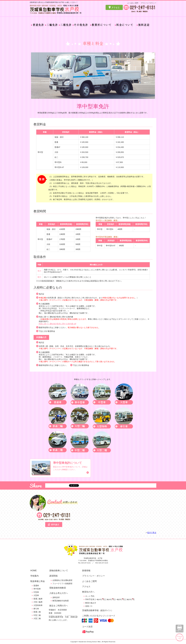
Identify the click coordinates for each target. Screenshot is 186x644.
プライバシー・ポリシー (94, 576)
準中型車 (37, 589)
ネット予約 (90, 596)
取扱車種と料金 (38, 581)
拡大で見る (152, 533)
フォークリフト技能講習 (62, 584)
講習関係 (53, 576)
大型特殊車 (38, 605)
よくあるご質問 (133, 3)
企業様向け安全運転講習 (62, 580)
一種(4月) (99, 600)
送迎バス (89, 606)
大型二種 (37, 618)
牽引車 (36, 609)
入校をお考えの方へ (59, 593)
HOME (34, 570)
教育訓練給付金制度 (61, 601)
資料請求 (56, 597)
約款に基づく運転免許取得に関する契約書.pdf (57, 324)
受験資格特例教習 (58, 588)
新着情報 (86, 570)
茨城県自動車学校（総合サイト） (98, 610)
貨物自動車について (59, 570)
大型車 (36, 595)
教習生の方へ (88, 592)
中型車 (36, 592)
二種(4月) (109, 600)
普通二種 (37, 612)
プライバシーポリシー (149, 3)
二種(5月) (129, 600)
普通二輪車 (38, 599)
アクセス (86, 586)
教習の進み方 (91, 603)
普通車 (36, 586)
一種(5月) (119, 600)
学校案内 (34, 576)
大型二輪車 (38, 602)
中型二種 (37, 615)
